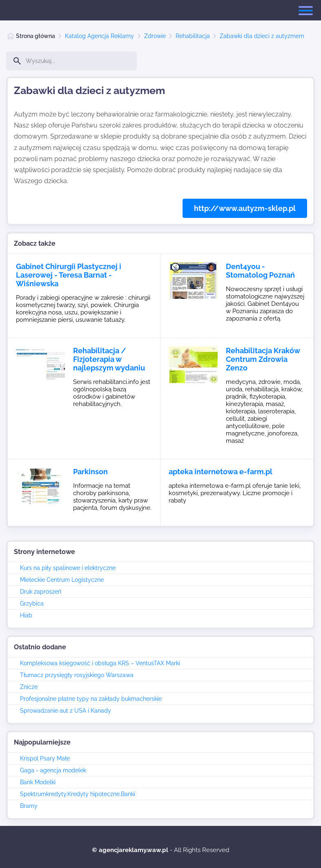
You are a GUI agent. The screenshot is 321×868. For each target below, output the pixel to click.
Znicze (29, 687)
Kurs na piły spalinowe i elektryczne (68, 568)
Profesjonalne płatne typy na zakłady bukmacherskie (91, 699)
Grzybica (32, 603)
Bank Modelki (38, 782)
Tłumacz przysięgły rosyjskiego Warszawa (77, 675)
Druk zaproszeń (41, 592)
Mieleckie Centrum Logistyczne (62, 580)
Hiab (26, 615)
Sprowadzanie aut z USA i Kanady (66, 711)
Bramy (29, 806)
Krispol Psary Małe (45, 758)
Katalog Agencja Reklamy (99, 36)
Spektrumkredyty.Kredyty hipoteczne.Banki (78, 794)
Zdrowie (155, 36)
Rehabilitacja (193, 36)
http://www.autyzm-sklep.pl (245, 208)
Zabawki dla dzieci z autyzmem (262, 36)
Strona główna (36, 36)
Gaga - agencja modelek (53, 770)
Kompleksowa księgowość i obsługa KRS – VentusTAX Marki (100, 663)
